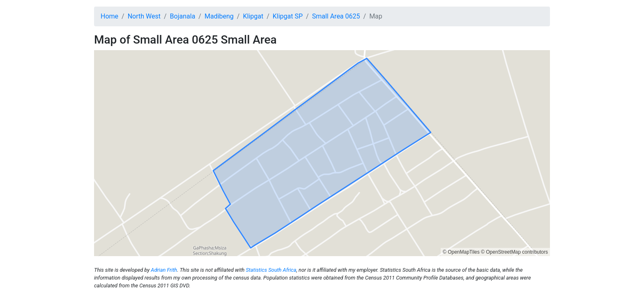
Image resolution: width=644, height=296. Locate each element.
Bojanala (183, 16)
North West (144, 16)
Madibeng (219, 16)
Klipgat (253, 16)
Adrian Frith (164, 270)
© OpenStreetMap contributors (514, 252)
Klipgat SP (288, 16)
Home (109, 16)
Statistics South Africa (271, 270)
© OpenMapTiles (461, 252)
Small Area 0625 (336, 16)
